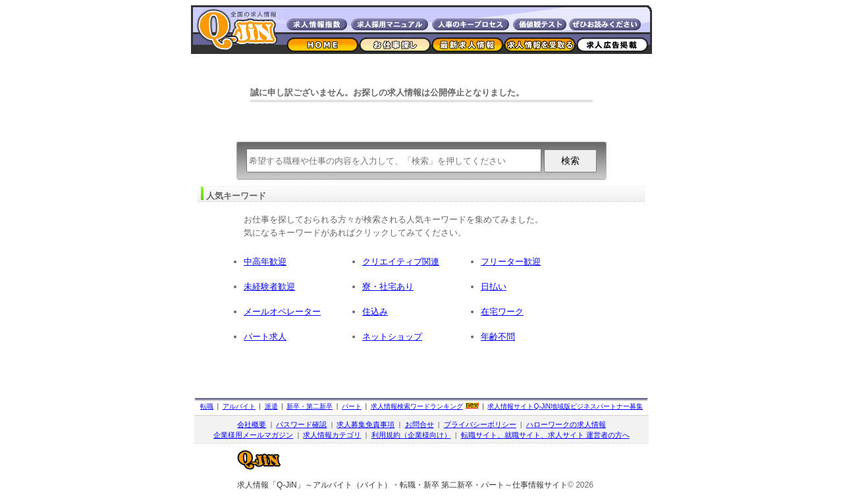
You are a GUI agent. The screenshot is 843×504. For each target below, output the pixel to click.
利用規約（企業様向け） (411, 435)
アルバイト (239, 406)
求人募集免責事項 (366, 424)
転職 (207, 406)
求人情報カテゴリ (332, 435)
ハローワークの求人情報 (566, 424)
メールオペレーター (282, 312)
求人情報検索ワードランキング (417, 406)
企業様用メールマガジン (253, 435)
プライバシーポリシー (480, 424)
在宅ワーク (502, 312)
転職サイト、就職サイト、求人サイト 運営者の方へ (545, 435)
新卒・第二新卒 (310, 406)
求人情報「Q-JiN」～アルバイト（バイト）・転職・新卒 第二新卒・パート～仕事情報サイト (402, 485)
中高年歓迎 (265, 262)
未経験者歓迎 (269, 287)
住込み (375, 312)
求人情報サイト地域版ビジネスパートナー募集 (565, 406)
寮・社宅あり (388, 287)
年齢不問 (498, 337)
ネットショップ (392, 337)
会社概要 (252, 424)
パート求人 (265, 337)
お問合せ (420, 424)
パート (352, 406)
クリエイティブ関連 (401, 262)
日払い (494, 287)
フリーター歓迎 (511, 262)
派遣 (271, 406)
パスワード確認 (301, 424)
